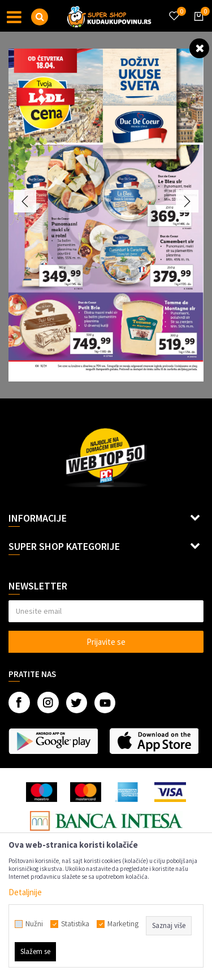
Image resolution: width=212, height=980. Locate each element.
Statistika (75, 924)
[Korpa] (197, 27)
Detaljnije (25, 892)
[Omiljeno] (174, 9)
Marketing (123, 924)
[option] (106, 215)
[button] (40, 17)
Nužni (34, 924)
